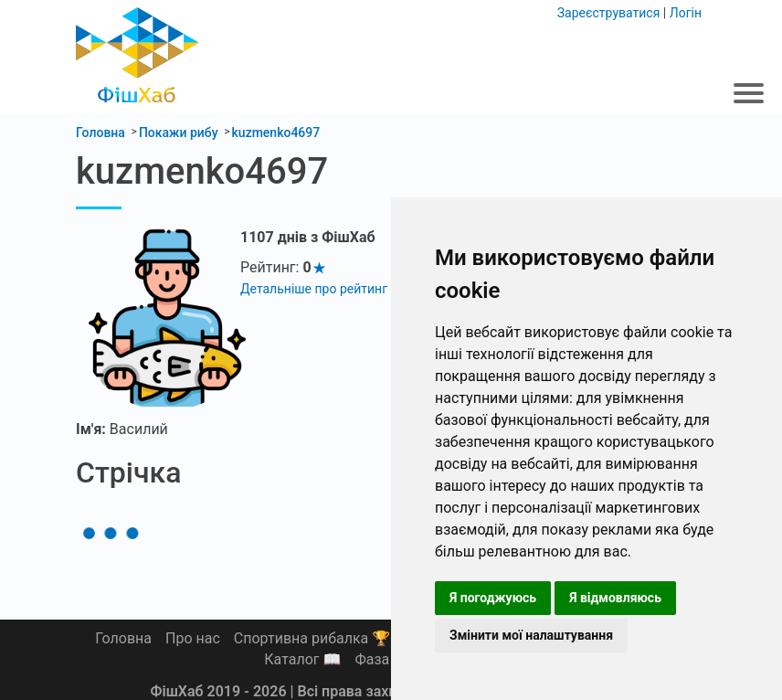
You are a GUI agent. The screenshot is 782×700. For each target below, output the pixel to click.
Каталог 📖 (302, 659)
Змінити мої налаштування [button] (531, 635)
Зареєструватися (609, 13)
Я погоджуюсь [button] (493, 598)
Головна (123, 638)
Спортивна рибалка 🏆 (312, 638)
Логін (686, 13)
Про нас (193, 638)
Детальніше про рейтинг (314, 289)
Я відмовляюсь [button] (615, 598)
